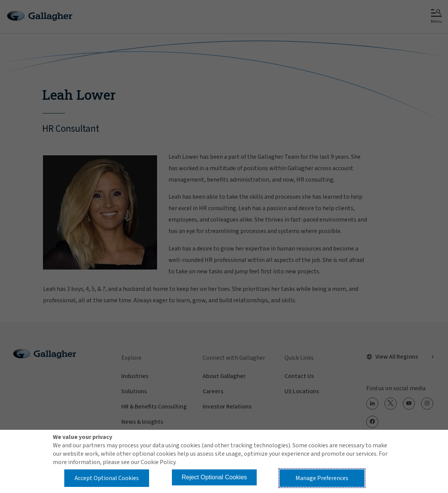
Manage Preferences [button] (322, 478)
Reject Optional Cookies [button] (214, 477)
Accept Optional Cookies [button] (107, 478)
